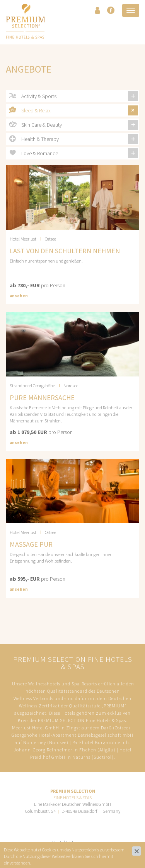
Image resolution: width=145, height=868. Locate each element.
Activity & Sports (39, 96)
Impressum (83, 842)
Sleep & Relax (36, 110)
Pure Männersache (42, 398)
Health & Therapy (40, 139)
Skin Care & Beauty (42, 125)
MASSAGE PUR (31, 544)
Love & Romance (40, 153)
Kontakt (60, 842)
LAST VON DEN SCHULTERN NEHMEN (65, 251)
